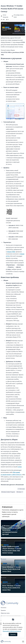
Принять (13, 634)
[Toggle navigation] (23, 642)
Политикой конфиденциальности (12, 631)
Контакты (4, 608)
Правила (3, 610)
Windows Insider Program (8, 492)
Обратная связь (5, 613)
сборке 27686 (11, 252)
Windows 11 (20, 492)
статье (20, 467)
